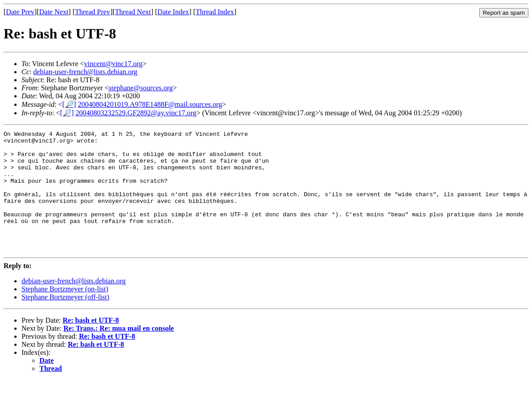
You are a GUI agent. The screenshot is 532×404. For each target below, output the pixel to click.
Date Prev (20, 12)
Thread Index (215, 12)
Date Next (54, 12)
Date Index (173, 12)
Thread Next (133, 12)
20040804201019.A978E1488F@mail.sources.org (150, 104)
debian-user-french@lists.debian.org (85, 72)
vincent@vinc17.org (113, 64)
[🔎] (69, 104)
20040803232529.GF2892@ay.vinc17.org (136, 113)
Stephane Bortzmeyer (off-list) (65, 321)
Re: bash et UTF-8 (91, 344)
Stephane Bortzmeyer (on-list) (65, 313)
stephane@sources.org (141, 88)
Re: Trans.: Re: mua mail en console (119, 352)
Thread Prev (92, 12)
